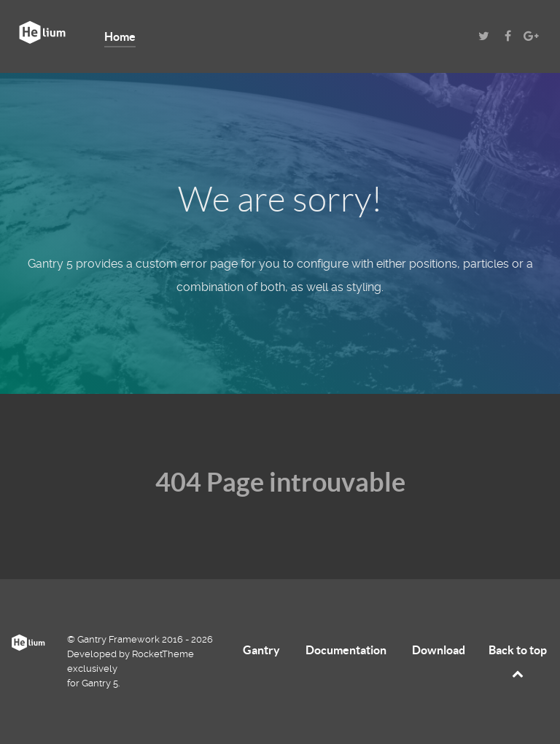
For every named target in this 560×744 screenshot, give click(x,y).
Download (439, 650)
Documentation (346, 650)
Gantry (261, 650)
